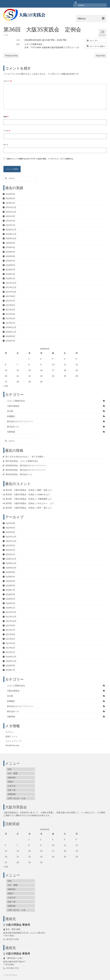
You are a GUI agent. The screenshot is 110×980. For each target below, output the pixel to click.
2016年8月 (10, 336)
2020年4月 (10, 247)
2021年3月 (10, 216)
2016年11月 (11, 332)
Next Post (100, 56)
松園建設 (11, 416)
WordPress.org (12, 745)
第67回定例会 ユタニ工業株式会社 (22, 461)
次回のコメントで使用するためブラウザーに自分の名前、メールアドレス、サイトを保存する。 (40, 159)
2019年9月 (10, 252)
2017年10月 (11, 292)
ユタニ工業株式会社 (16, 401)
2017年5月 (10, 310)
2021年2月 (10, 221)
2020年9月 (10, 243)
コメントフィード (14, 741)
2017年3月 (10, 318)
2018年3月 (10, 274)
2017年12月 (11, 283)
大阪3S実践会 (13, 406)
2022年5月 (10, 198)
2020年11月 (11, 234)
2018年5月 (10, 270)
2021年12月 (11, 207)
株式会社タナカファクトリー (20, 421)
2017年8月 (10, 296)
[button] (96, 46)
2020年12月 (11, 230)
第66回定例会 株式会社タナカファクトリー (26, 465)
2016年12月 (11, 327)
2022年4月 (10, 203)
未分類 (10, 411)
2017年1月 (10, 323)
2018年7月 (10, 261)
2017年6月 (10, 305)
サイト (6, 145)
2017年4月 (10, 314)
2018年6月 (10, 265)
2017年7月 (10, 301)
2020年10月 (11, 238)
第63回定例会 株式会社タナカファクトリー (26, 470)
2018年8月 (10, 256)
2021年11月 (11, 212)
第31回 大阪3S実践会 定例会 (20, 490)
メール (7, 131)
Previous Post (11, 56)
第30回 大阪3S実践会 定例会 (20, 494)
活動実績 (11, 432)
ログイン (10, 732)
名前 (6, 117)
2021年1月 (10, 225)
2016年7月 (10, 341)
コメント (8, 81)
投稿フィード (12, 737)
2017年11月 (11, 287)
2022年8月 (10, 194)
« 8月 (6, 386)
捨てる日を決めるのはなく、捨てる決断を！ (26, 457)
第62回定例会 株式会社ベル (19, 474)
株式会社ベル (13, 427)
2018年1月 (10, 278)
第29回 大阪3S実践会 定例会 (20, 499)
